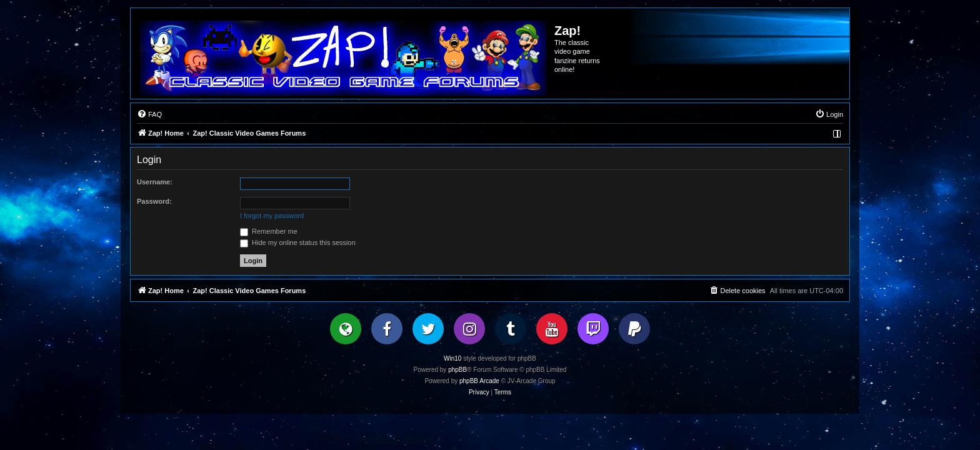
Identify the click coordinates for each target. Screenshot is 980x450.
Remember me (269, 231)
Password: (154, 201)
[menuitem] (149, 114)
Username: (155, 182)
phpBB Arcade (479, 381)
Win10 (452, 358)
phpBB (457, 370)
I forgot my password (272, 216)
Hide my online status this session (298, 242)
